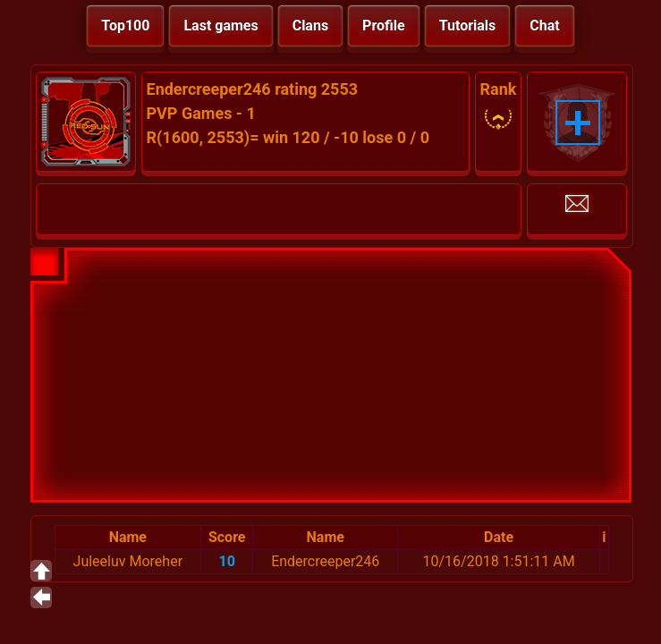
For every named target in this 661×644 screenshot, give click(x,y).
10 (227, 561)
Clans (310, 25)
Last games (220, 25)
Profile (384, 25)
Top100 (125, 25)
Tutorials (468, 25)
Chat (544, 25)
